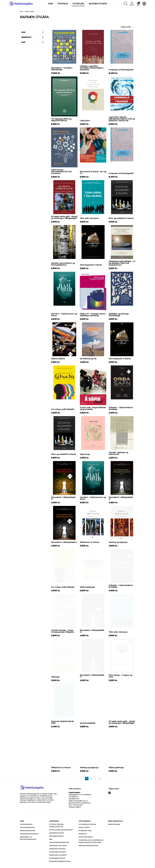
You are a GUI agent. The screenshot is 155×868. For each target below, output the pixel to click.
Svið (22, 829)
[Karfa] (138, 4)
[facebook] (110, 801)
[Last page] (99, 787)
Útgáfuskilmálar (86, 845)
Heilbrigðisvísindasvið (29, 842)
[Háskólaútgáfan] (21, 3)
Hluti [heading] (32, 32)
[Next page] (95, 787)
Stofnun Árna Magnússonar (61, 838)
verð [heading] (32, 42)
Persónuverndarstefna (88, 854)
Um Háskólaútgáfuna (87, 832)
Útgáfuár (78, 4)
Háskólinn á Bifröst (57, 857)
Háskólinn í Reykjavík (58, 854)
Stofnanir (54, 829)
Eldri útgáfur (84, 835)
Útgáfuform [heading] (32, 37)
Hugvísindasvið (26, 832)
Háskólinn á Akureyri (58, 863)
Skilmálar (83, 842)
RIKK (51, 847)
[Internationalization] (144, 4)
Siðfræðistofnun (56, 844)
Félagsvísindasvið (27, 835)
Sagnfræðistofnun (57, 866)
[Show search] (126, 4)
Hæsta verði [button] (128, 27)
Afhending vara (85, 839)
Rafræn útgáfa (98, 4)
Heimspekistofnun (57, 841)
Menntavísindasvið (28, 839)
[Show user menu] (132, 4)
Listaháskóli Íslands (57, 860)
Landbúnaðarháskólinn (59, 850)
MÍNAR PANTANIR (114, 832)
